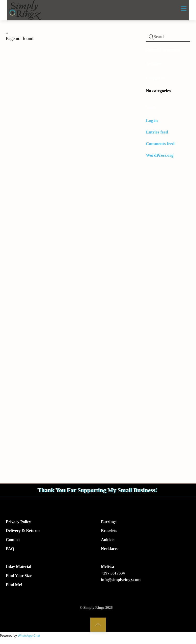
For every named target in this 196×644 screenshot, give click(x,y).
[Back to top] (98, 625)
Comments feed (160, 144)
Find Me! (14, 586)
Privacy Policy (18, 522)
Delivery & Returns (23, 531)
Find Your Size (19, 577)
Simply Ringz (94, 608)
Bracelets (109, 531)
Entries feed (157, 132)
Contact (13, 540)
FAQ (10, 550)
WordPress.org (160, 155)
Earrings (109, 522)
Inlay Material (19, 567)
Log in (152, 121)
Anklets (108, 540)
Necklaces (110, 550)
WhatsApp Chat (29, 636)
